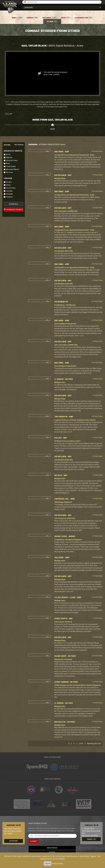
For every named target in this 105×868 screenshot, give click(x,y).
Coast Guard (11, 166)
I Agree (47, 863)
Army (8, 154)
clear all (14, 204)
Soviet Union (11, 188)
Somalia (9, 191)
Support (14, 841)
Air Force (10, 172)
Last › (81, 743)
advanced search (13, 209)
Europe (9, 182)
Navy (8, 163)
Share (9, 114)
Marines (9, 157)
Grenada (9, 194)
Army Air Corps (12, 160)
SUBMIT (34, 841)
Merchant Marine (13, 169)
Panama (9, 197)
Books (53, 852)
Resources (52, 848)
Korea (8, 185)
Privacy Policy (57, 863)
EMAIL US (91, 839)
